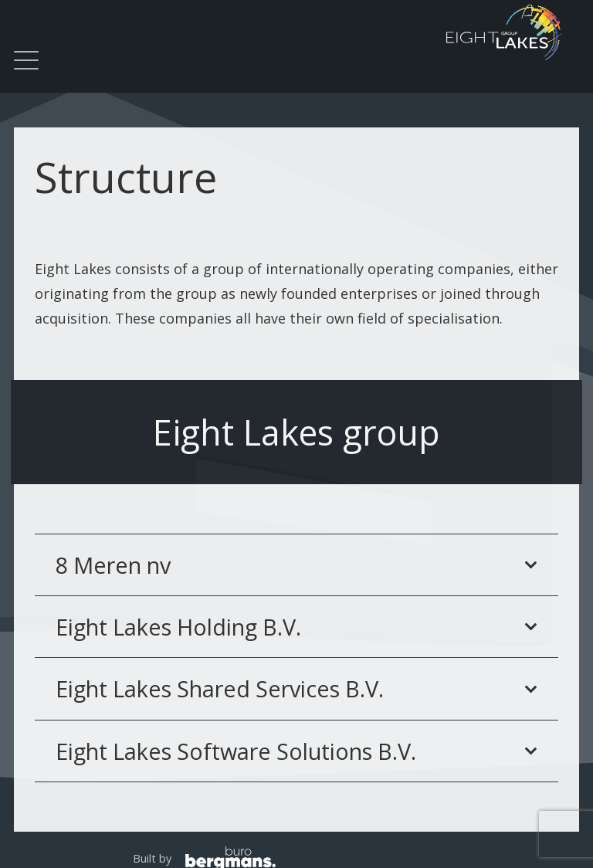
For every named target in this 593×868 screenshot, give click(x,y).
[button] (27, 60)
